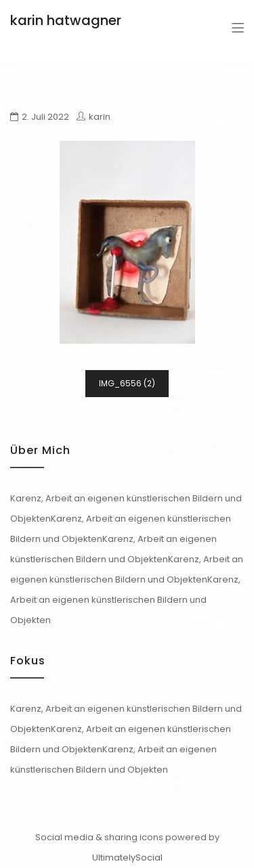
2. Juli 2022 (45, 117)
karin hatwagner (66, 20)
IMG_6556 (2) (127, 383)
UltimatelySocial (127, 858)
